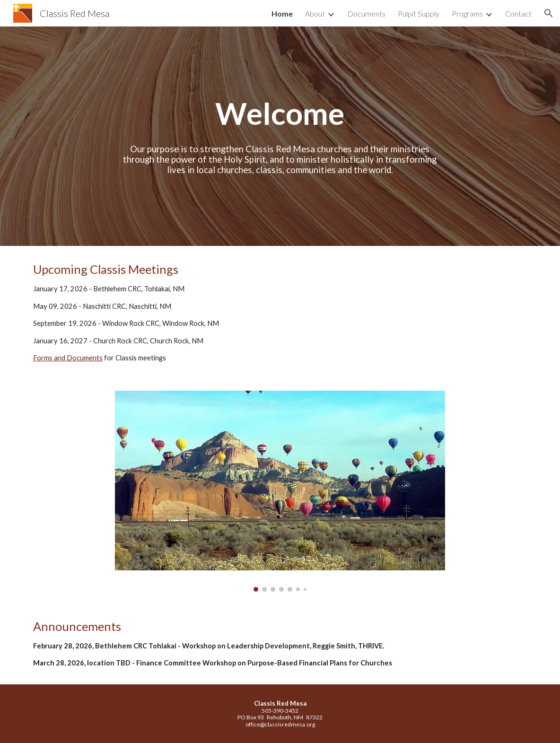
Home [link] (282, 13)
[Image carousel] (280, 491)
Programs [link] (467, 13)
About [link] (315, 13)
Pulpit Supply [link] (419, 13)
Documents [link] (366, 13)
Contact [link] (518, 13)
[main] (280, 114)
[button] (549, 13)
